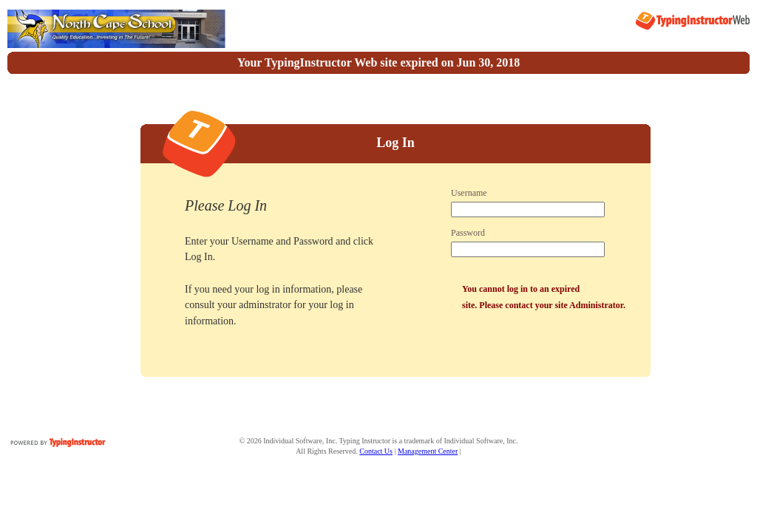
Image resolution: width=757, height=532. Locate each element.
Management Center (428, 451)
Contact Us (376, 451)
